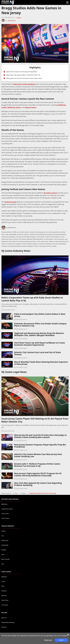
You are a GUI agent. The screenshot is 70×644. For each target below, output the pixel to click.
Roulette (4, 591)
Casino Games (6, 572)
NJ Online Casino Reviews (10, 499)
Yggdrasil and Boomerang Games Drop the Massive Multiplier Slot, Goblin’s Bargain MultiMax (39, 334)
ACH (3, 564)
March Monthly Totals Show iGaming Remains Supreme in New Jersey (41, 363)
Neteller (4, 550)
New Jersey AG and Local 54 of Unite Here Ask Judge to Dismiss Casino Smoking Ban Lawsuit (40, 436)
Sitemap (4, 627)
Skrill (3, 555)
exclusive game (11, 202)
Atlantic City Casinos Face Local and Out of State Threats (37, 354)
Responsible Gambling (8, 622)
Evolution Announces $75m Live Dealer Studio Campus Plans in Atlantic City (40, 325)
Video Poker (5, 600)
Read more (48, 640)
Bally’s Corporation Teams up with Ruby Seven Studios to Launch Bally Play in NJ (32, 299)
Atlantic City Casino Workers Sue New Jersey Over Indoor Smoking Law (38, 455)
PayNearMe (5, 545)
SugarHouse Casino (7, 509)
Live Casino (5, 605)
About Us (4, 618)
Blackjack (4, 577)
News (16, 493)
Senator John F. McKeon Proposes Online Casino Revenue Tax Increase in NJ (37, 465)
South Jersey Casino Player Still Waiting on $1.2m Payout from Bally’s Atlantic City (35, 420)
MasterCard (5, 541)
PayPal (3, 531)
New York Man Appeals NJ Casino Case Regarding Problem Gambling (38, 484)
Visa (3, 536)
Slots (3, 586)
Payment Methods (8, 526)
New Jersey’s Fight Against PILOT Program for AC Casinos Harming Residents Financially (38, 475)
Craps (3, 582)
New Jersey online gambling (24, 84)
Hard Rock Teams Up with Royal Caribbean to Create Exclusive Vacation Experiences (39, 344)
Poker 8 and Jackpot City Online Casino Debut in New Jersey (40, 315)
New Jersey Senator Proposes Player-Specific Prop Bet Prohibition (40, 446)
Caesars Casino (30, 107)
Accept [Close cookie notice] (61, 640)
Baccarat (4, 596)
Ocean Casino (5, 518)
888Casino (4, 504)
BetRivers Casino (14, 107)
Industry (19, 18)
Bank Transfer (5, 559)
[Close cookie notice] (68, 635)
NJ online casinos (50, 193)
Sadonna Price (12, 228)
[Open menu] (67, 2)
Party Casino (5, 514)
